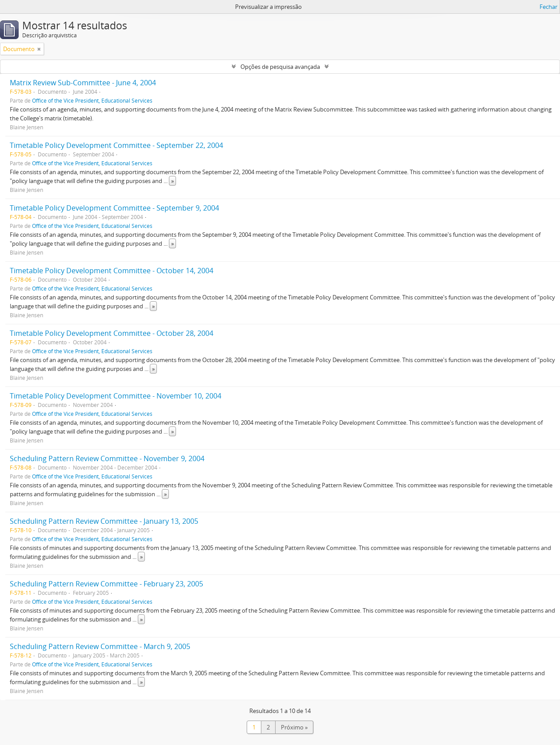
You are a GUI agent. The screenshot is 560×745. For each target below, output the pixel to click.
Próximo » (294, 727)
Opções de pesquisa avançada (280, 67)
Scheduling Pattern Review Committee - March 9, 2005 (100, 646)
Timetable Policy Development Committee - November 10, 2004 (116, 396)
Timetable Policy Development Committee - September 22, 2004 (116, 145)
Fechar (548, 7)
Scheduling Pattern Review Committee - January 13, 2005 (104, 521)
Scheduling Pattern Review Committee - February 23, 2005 (106, 584)
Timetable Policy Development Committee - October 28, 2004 (112, 333)
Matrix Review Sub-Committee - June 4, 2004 (83, 83)
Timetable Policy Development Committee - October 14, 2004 (112, 271)
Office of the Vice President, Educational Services (92, 100)
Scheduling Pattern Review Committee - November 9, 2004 (107, 458)
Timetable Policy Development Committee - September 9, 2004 (114, 208)
